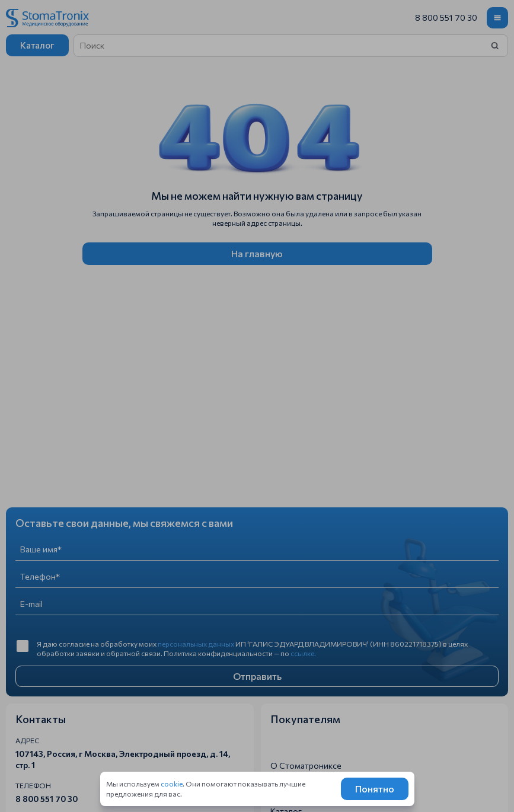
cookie (172, 784)
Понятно (375, 789)
